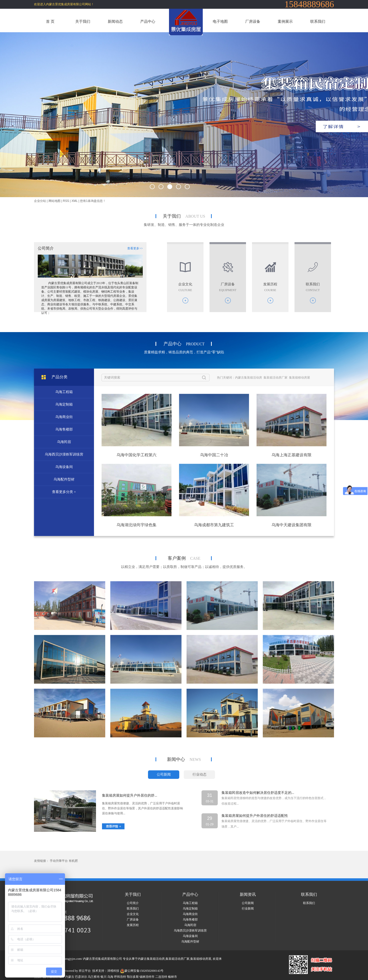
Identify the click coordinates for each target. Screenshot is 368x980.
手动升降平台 (59, 861)
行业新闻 (248, 909)
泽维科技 (113, 971)
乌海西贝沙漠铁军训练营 (64, 454)
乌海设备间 (64, 467)
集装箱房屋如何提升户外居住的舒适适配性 (255, 816)
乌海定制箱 (64, 404)
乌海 (110, 977)
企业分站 (40, 201)
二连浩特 (161, 977)
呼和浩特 (120, 977)
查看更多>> (135, 248)
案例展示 (285, 21)
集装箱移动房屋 (299, 378)
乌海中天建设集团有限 (291, 525)
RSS (66, 201)
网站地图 (54, 201)
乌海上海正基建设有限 (291, 455)
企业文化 (133, 914)
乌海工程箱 (64, 392)
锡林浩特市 (147, 977)
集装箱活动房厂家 (275, 378)
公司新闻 (248, 903)
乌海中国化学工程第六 (136, 455)
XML (74, 201)
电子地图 (220, 21)
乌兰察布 (94, 977)
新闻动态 (115, 21)
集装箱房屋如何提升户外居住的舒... (130, 795)
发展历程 (133, 925)
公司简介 (133, 903)
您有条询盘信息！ (93, 201)
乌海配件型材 (64, 479)
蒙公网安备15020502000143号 (142, 971)
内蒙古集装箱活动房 (248, 378)
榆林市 (172, 977)
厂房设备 (253, 21)
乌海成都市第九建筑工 (214, 525)
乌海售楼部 (64, 429)
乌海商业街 (64, 417)
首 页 (50, 21)
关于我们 (83, 21)
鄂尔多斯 (133, 977)
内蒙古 (70, 977)
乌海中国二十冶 (214, 455)
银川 (103, 977)
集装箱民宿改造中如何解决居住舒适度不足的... (258, 793)
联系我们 (318, 21)
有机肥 (73, 861)
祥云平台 (85, 971)
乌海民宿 (64, 442)
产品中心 (148, 21)
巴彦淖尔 (81, 977)
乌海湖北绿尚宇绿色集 (136, 525)
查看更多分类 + (64, 492)
